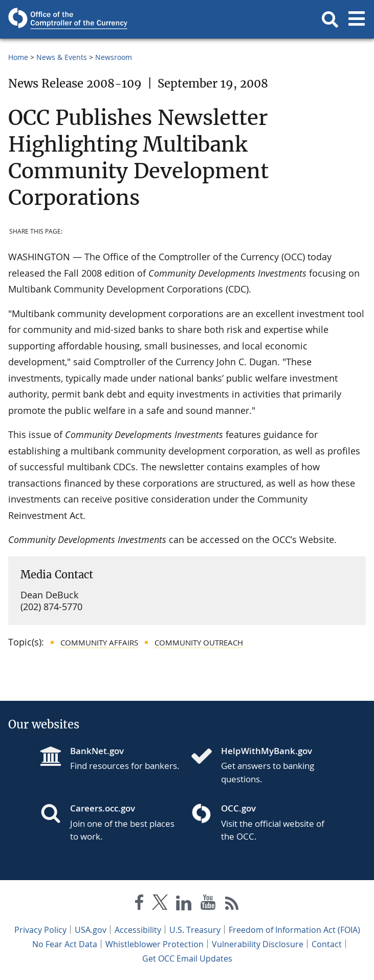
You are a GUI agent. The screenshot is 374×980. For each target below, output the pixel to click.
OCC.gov (238, 808)
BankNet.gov (97, 751)
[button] (330, 19)
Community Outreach (199, 642)
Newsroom (114, 57)
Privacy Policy (40, 930)
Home (18, 57)
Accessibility (138, 930)
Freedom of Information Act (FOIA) (294, 930)
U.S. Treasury (195, 930)
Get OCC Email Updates (187, 958)
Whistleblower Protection (155, 944)
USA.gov (91, 930)
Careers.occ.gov (103, 808)
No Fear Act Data (65, 944)
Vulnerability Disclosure (258, 944)
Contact (327, 944)
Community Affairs (99, 642)
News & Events (62, 57)
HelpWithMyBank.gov (267, 751)
